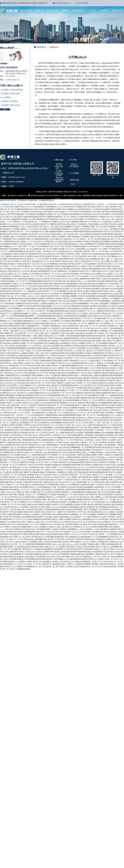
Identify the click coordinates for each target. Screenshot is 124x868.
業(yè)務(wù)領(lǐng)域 (59, 171)
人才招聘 (92, 10)
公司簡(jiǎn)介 (39, 10)
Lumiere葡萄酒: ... (6, 97)
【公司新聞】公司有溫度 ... (10, 101)
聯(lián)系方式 (117, 10)
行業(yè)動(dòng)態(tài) (59, 177)
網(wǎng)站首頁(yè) (60, 164)
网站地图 (10, 207)
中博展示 (65, 10)
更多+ (5, 109)
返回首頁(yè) (41, 47)
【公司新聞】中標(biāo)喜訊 (10, 94)
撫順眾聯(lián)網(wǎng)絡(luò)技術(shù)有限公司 (100, 195)
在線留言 (105, 10)
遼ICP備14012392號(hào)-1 (17, 195)
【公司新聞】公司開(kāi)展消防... (12, 90)
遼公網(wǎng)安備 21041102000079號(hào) (44, 195)
